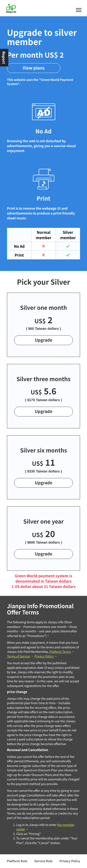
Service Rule (43, 861)
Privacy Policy (44, 656)
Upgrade (44, 340)
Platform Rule (17, 861)
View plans (34, 68)
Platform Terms (60, 652)
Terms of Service (18, 656)
